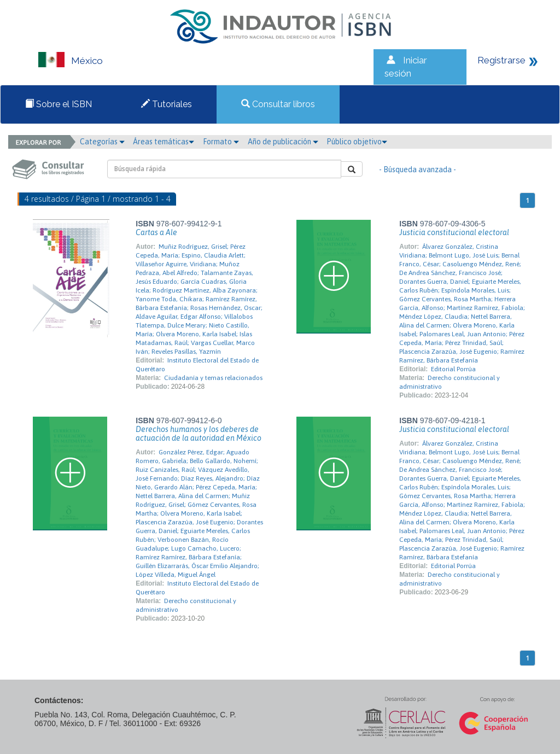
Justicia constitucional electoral (454, 232)
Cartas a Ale (156, 232)
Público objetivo (357, 142)
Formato (221, 142)
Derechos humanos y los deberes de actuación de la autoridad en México (199, 434)
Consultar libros (278, 104)
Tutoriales (167, 104)
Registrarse (501, 60)
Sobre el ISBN (59, 104)
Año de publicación (283, 142)
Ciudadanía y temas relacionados (213, 378)
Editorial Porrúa (453, 369)
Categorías (102, 142)
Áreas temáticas (164, 142)
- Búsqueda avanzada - (418, 169)
